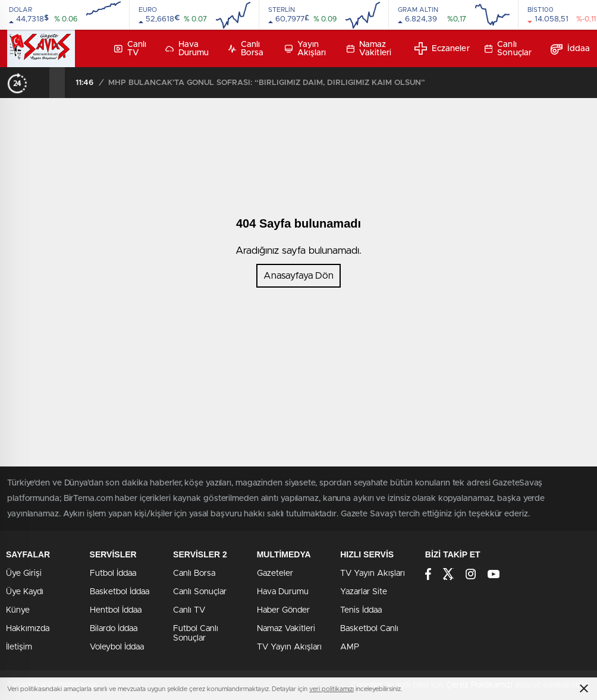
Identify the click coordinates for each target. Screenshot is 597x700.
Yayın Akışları (306, 49)
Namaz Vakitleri (369, 49)
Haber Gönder (283, 610)
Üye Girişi (24, 573)
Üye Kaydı (25, 592)
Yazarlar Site (364, 592)
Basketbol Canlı (369, 629)
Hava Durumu (187, 49)
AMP (350, 647)
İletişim (19, 647)
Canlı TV (130, 49)
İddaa (571, 49)
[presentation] (42, 83)
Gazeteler (275, 573)
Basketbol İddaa (120, 592)
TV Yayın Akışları (289, 647)
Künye (18, 610)
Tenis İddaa (361, 610)
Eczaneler (442, 48)
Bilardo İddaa (114, 629)
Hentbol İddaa (116, 610)
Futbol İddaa (113, 573)
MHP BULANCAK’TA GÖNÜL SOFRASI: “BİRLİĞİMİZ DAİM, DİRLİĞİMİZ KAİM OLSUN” (267, 83)
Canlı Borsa (246, 49)
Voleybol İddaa (117, 647)
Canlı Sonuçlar (508, 49)
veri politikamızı (332, 689)
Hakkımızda (28, 629)
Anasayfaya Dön (298, 276)
